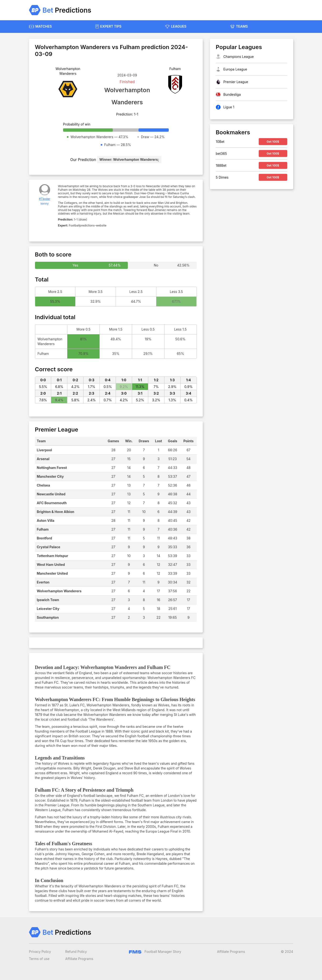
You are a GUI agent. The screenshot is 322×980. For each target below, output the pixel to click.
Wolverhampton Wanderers (59, 591)
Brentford (45, 538)
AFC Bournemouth (52, 503)
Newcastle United (51, 494)
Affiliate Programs (79, 959)
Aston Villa (46, 520)
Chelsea (44, 485)
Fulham (43, 529)
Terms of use (39, 959)
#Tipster (45, 199)
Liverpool (45, 450)
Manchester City (50, 476)
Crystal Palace (49, 547)
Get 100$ (273, 142)
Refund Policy (76, 952)
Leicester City (48, 609)
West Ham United (51, 565)
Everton (43, 582)
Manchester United (52, 573)
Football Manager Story (155, 952)
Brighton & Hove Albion (56, 512)
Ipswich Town (48, 600)
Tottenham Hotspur (53, 556)
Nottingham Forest (52, 468)
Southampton (48, 617)
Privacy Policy (40, 952)
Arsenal (43, 459)
